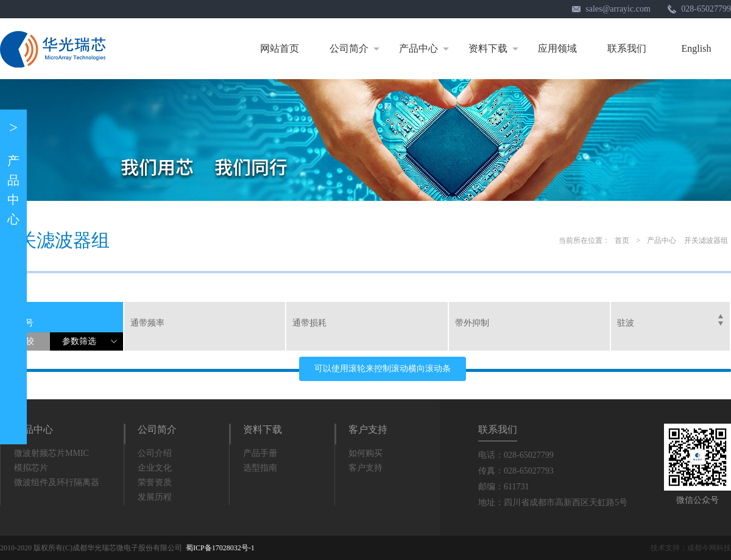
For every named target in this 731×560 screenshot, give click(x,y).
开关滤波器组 (706, 240)
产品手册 (260, 453)
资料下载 (496, 49)
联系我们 (627, 48)
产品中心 (426, 49)
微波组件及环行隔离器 (57, 482)
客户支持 (368, 429)
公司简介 (357, 49)
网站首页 (280, 48)
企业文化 (155, 468)
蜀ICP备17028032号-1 (220, 548)
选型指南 (260, 468)
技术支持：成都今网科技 (691, 548)
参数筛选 (93, 344)
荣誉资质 (155, 482)
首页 (622, 240)
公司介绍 (155, 453)
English (697, 48)
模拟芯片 (31, 468)
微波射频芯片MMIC (51, 453)
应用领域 (557, 48)
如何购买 (365, 453)
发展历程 (155, 497)
